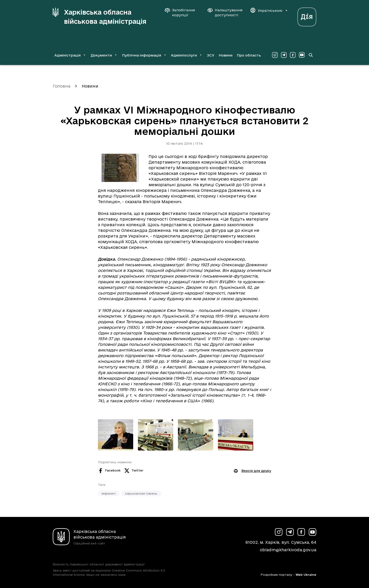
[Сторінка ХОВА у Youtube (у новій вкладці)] (302, 55)
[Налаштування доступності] (225, 12)
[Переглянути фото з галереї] (116, 435)
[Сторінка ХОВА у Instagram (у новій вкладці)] (275, 55)
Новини (226, 55)
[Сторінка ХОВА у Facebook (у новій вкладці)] (293, 55)
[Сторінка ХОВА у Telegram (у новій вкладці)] (284, 55)
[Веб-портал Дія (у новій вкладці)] (307, 16)
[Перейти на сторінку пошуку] (311, 55)
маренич (109, 493)
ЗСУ (211, 55)
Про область (249, 55)
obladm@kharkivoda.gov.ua (288, 550)
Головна (62, 86)
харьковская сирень (141, 493)
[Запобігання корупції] (182, 12)
